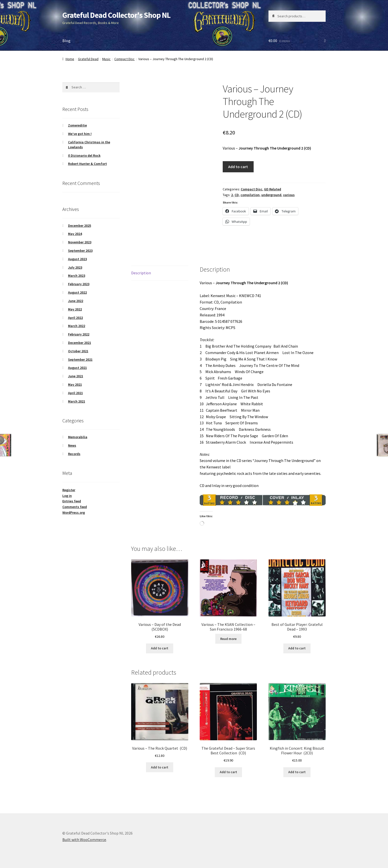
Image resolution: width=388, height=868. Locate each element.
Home (70, 59)
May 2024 (75, 234)
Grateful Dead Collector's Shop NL (116, 15)
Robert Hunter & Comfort (87, 164)
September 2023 (80, 251)
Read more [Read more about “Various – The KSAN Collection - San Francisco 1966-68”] (228, 639)
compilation (250, 195)
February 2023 (79, 284)
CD (237, 195)
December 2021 (80, 343)
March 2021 (77, 401)
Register (69, 490)
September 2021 (80, 359)
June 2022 (76, 301)
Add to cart (238, 167)
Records (74, 454)
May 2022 (75, 309)
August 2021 (77, 368)
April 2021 (75, 393)
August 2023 (77, 259)
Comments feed (75, 507)
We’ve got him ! (80, 134)
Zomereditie (77, 125)
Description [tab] (141, 273)
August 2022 (77, 292)
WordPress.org (74, 512)
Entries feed (72, 501)
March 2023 (77, 276)
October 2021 (78, 351)
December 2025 (80, 226)
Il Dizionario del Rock (84, 155)
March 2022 (77, 326)
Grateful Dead (88, 59)
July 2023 (75, 267)
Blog (66, 41)
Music (106, 59)
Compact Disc (124, 59)
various (289, 195)
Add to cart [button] (160, 648)
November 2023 (80, 242)
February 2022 (79, 334)
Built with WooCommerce (84, 840)
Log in (67, 496)
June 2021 (76, 376)
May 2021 (75, 384)
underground (271, 195)
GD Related (273, 189)
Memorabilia (78, 437)
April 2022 (75, 318)
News (72, 445)
